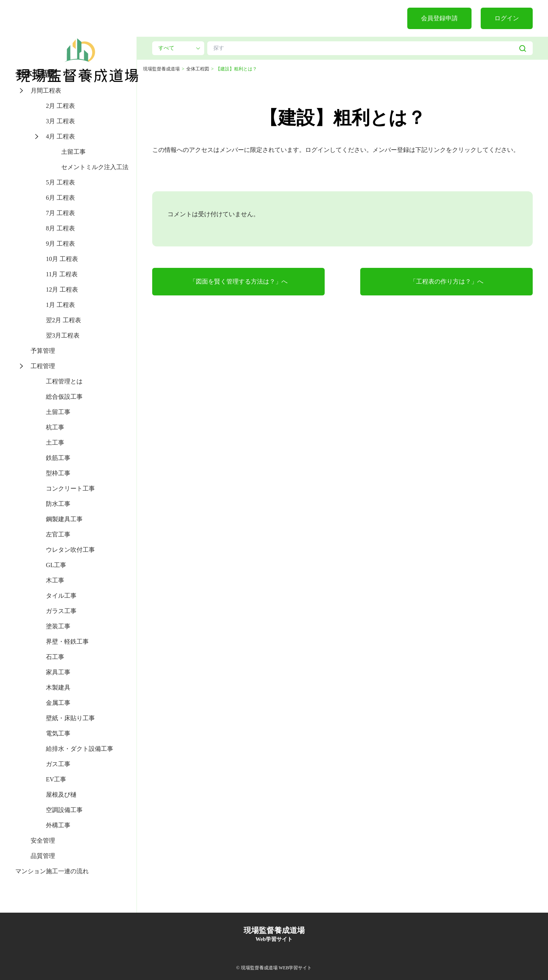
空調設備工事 (64, 810)
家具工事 (58, 672)
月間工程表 (46, 90)
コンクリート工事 (70, 488)
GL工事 (56, 565)
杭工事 (55, 427)
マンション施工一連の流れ (52, 871)
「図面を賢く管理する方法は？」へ (239, 281)
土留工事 (73, 152)
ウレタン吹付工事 (70, 550)
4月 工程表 (60, 136)
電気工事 (58, 733)
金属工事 (58, 703)
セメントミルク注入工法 (95, 167)
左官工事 (58, 534)
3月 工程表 (60, 121)
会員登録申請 (439, 18)
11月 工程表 (62, 274)
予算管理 (43, 351)
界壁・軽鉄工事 (67, 642)
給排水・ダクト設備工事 (80, 749)
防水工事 (58, 504)
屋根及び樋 (61, 795)
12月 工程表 (62, 289)
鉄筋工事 (58, 458)
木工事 (55, 580)
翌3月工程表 (63, 335)
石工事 (55, 657)
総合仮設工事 (64, 397)
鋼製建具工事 (64, 519)
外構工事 (58, 825)
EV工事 (56, 779)
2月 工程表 (60, 106)
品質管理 (43, 856)
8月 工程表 (60, 228)
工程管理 (43, 366)
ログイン (507, 18)
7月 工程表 (60, 213)
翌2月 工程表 (63, 320)
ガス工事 (58, 764)
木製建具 (58, 687)
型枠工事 (58, 473)
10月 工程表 (62, 259)
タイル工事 (61, 596)
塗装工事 (58, 626)
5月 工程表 (60, 182)
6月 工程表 (60, 198)
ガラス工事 (61, 611)
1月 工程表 (60, 305)
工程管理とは (64, 381)
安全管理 (43, 841)
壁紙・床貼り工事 (70, 718)
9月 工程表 (60, 244)
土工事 (55, 443)
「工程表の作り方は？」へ (447, 281)
